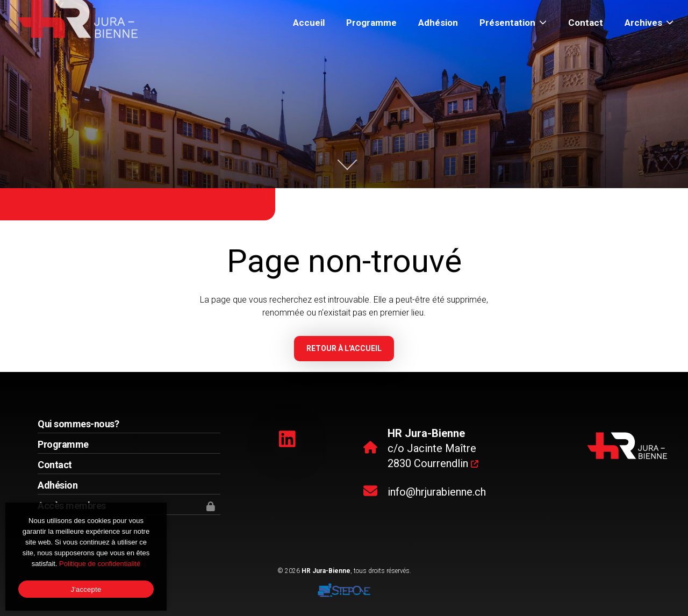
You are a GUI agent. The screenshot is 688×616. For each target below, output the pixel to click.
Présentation (513, 23)
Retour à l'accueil (344, 348)
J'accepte (86, 589)
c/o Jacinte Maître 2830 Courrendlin (433, 448)
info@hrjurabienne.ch (437, 492)
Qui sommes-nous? (78, 424)
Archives (649, 23)
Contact (586, 23)
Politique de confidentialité (100, 564)
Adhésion (438, 23)
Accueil (309, 23)
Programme (371, 23)
